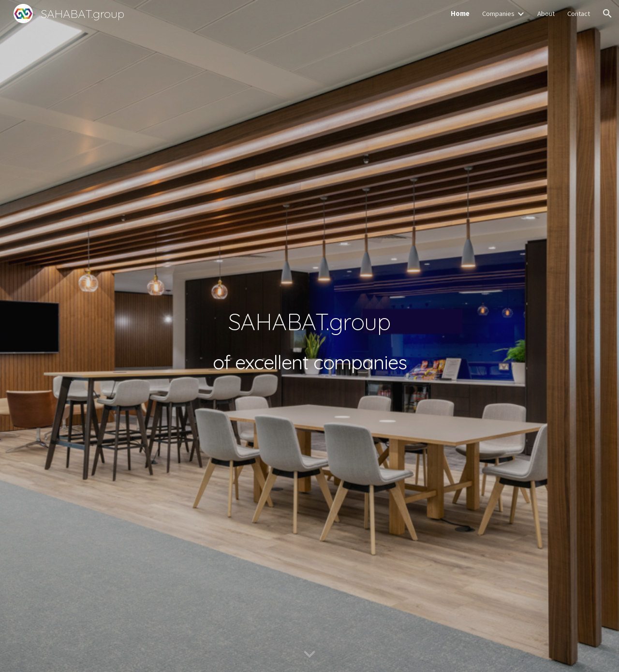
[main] (309, 336)
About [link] (546, 14)
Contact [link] (579, 14)
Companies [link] (498, 14)
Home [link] (460, 14)
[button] (607, 14)
